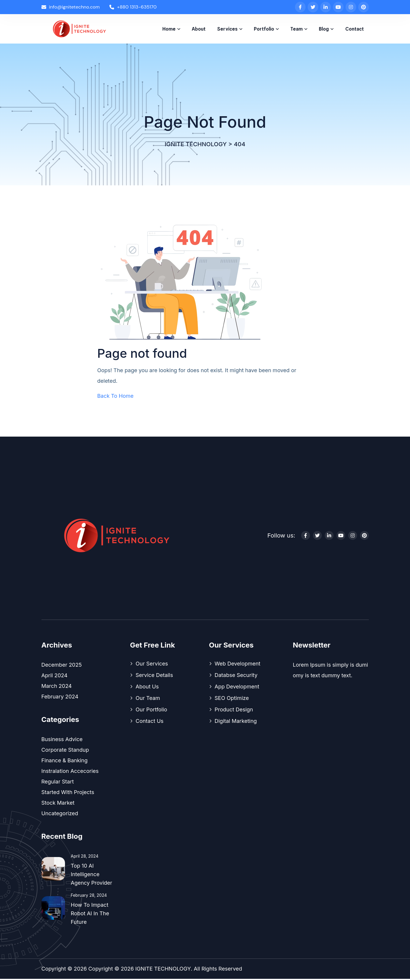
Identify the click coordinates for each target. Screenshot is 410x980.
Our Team (148, 699)
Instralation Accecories (70, 772)
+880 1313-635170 (133, 7)
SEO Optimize (232, 699)
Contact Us (150, 722)
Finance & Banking (65, 762)
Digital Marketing (236, 722)
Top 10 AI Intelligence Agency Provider (92, 875)
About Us (147, 688)
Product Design (234, 711)
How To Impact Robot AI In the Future (90, 915)
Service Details (154, 676)
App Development (237, 688)
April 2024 (55, 677)
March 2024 (57, 687)
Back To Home (116, 397)
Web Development (238, 665)
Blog (324, 29)
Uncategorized (60, 815)
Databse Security (236, 676)
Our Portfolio (151, 711)
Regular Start (58, 783)
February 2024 (60, 698)
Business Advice (62, 740)
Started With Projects (68, 793)
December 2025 (62, 666)
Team (296, 29)
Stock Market (58, 804)
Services (227, 29)
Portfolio (264, 29)
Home (169, 29)
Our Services (152, 665)
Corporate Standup (65, 751)
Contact (355, 29)
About (199, 29)
